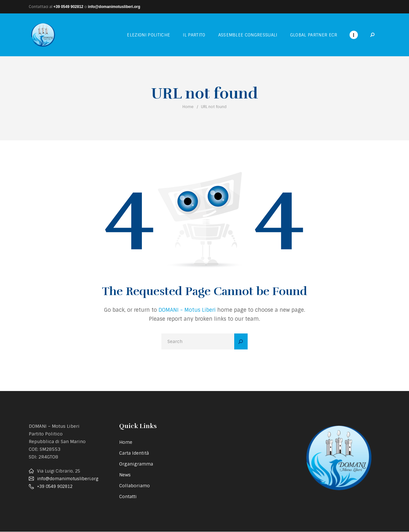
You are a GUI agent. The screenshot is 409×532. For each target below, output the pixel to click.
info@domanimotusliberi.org (114, 7)
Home (188, 107)
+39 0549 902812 (68, 7)
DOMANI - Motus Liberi (187, 310)
